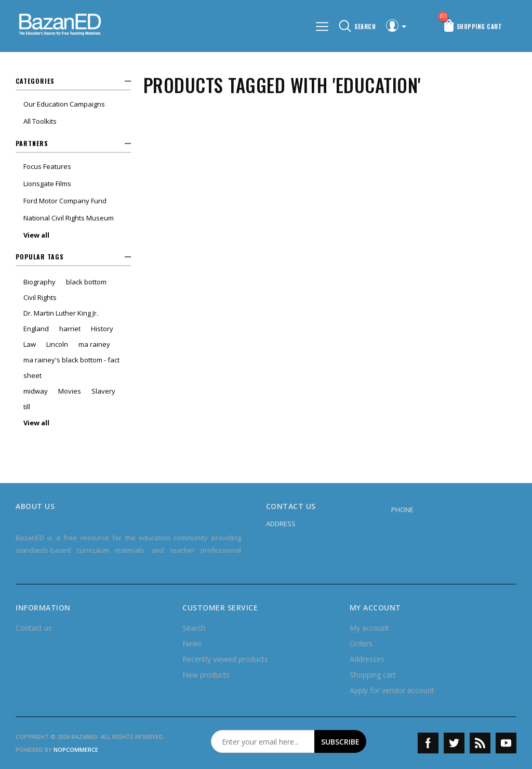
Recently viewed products (225, 659)
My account (369, 628)
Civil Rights (40, 297)
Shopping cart (373, 675)
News (192, 643)
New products (206, 675)
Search (194, 628)
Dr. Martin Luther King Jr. (61, 313)
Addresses (367, 659)
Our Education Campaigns (64, 104)
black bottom (86, 282)
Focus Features (47, 166)
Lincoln (57, 344)
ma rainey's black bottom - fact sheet (71, 368)
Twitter (454, 743)
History (102, 329)
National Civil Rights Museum (69, 218)
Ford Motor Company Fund (65, 201)
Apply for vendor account (392, 690)
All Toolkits (40, 121)
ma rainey (94, 344)
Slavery (103, 391)
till (27, 407)
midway (36, 391)
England (36, 329)
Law (30, 344)
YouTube (506, 743)
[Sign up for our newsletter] (263, 741)
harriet (70, 329)
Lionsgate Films (47, 184)
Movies (70, 391)
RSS (480, 743)
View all (36, 235)
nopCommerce (76, 750)
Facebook (428, 743)
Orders (361, 643)
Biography (39, 282)
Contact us (34, 628)
